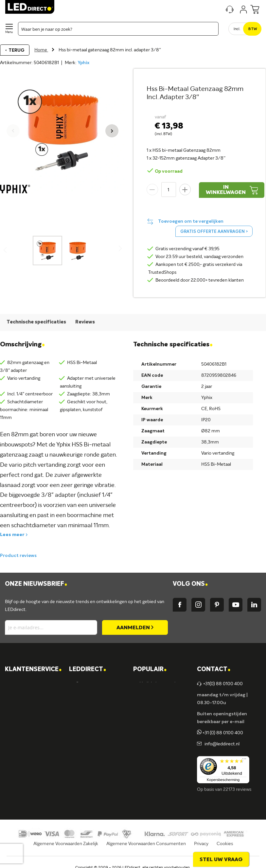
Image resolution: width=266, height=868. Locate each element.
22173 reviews (237, 790)
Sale (144, 773)
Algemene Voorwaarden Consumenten (146, 844)
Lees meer (12, 535)
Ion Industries (89, 773)
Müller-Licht (88, 728)
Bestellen (21, 706)
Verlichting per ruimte (162, 684)
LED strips (150, 728)
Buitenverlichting (157, 751)
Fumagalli (85, 751)
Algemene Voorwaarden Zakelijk (66, 844)
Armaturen (151, 717)
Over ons (85, 684)
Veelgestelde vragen (32, 762)
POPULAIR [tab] (150, 670)
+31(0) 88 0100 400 (220, 684)
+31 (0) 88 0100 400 (220, 733)
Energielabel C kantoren (100, 784)
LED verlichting (155, 706)
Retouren (21, 739)
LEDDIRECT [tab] (88, 670)
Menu (9, 32)
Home (41, 50)
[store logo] (30, 7)
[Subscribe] (135, 627)
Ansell (82, 739)
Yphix (83, 63)
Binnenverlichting (158, 739)
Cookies (225, 844)
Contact (20, 684)
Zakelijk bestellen (29, 773)
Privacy (201, 844)
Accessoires (152, 762)
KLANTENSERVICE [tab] (33, 670)
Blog (80, 706)
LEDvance (86, 762)
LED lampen (152, 695)
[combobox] (118, 29)
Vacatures (86, 695)
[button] (112, 131)
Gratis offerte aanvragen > (214, 232)
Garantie (20, 728)
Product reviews (18, 556)
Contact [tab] (214, 670)
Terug (16, 50)
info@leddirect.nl (221, 744)
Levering (20, 717)
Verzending (23, 695)
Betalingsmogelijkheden (36, 751)
